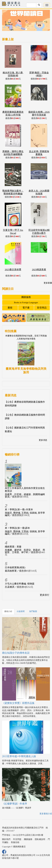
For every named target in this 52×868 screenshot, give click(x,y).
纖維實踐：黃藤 (13, 547)
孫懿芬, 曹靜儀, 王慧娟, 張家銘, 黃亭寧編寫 (25, 514)
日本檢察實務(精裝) (15, 568)
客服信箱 (15, 842)
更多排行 (45, 595)
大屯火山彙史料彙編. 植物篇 (20, 584)
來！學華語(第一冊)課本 (17, 528)
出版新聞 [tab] (21, 611)
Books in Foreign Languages (26, 302)
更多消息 (43, 440)
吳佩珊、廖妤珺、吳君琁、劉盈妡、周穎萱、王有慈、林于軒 (25, 551)
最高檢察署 (11, 571)
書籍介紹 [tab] (8, 611)
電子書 (26, 308)
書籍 (10, 308)
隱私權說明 (40, 839)
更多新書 (48, 283)
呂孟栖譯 (10, 587)
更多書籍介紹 (46, 814)
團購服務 (26, 297)
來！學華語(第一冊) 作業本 (19, 510)
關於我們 (6, 839)
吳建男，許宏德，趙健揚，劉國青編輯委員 (25, 496)
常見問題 (17, 839)
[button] (6, 22)
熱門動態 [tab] (33, 611)
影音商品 (42, 308)
